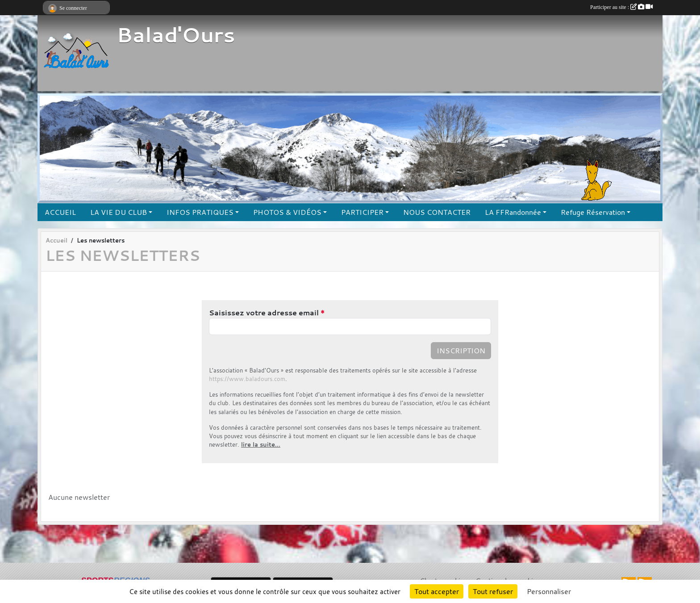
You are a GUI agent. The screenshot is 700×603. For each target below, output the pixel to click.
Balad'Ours (176, 35)
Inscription (461, 351)
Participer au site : (621, 7)
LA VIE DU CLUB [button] (119, 212)
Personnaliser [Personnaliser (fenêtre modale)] (549, 591)
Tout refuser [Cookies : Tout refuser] (493, 591)
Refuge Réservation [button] (593, 212)
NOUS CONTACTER (437, 212)
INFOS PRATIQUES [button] (200, 212)
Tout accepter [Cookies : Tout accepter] (437, 591)
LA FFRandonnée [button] (513, 212)
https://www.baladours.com (247, 379)
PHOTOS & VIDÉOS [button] (287, 212)
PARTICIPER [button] (362, 212)
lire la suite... (261, 445)
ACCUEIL (60, 212)
